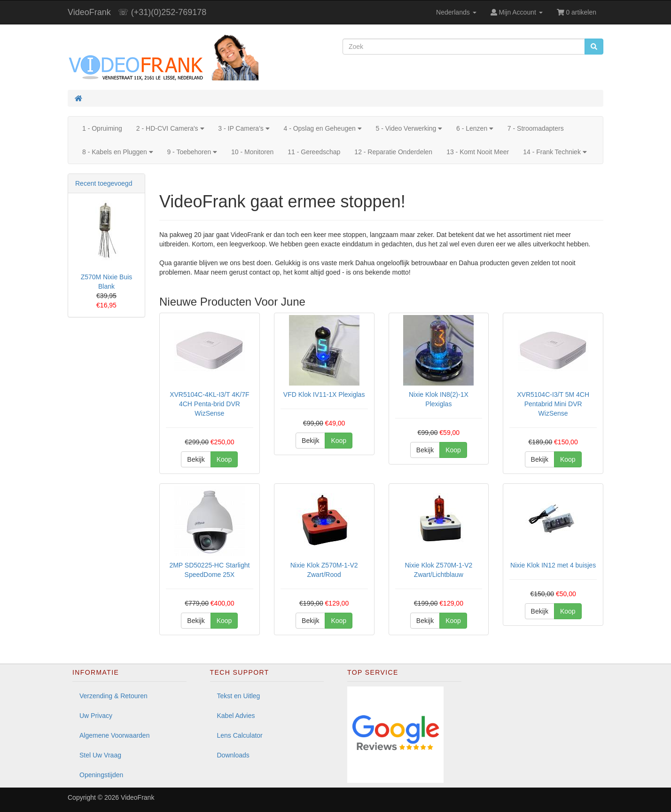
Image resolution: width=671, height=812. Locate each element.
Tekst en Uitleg (239, 696)
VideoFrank (89, 12)
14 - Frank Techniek (555, 152)
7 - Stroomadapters (536, 128)
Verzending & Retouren (113, 696)
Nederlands (456, 12)
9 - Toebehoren (192, 152)
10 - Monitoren (252, 152)
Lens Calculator (240, 735)
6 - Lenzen (475, 128)
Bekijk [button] (196, 459)
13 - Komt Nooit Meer (478, 152)
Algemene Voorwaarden (114, 735)
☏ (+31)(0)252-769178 (162, 12)
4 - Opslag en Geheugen (322, 128)
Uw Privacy (96, 716)
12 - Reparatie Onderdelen (393, 152)
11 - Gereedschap (314, 152)
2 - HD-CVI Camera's (170, 128)
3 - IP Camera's (244, 128)
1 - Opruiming (102, 128)
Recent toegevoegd (104, 183)
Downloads (233, 755)
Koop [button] (224, 459)
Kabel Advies (236, 716)
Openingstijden (101, 775)
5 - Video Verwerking (409, 128)
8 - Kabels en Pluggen (117, 152)
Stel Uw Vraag (100, 755)
